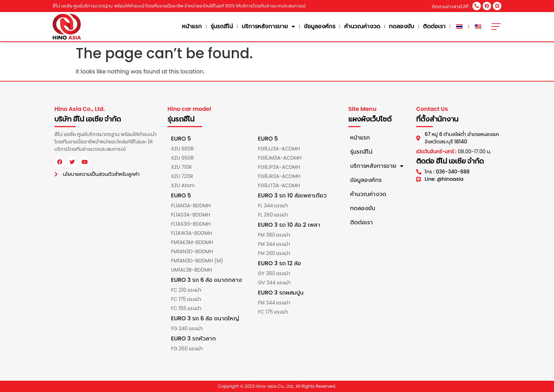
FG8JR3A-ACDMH (279, 176)
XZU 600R (182, 149)
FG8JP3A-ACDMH (279, 167)
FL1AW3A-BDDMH (191, 233)
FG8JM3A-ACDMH (280, 158)
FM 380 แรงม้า (274, 235)
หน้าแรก (192, 26)
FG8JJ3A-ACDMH (279, 149)
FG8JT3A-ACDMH (279, 185)
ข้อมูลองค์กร (320, 26)
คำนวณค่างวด (362, 26)
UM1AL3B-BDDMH (191, 270)
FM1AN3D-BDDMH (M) (197, 261)
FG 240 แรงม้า (187, 328)
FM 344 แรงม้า (274, 244)
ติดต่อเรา (434, 26)
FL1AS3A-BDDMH (191, 215)
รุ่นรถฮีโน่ (222, 26)
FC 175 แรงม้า (186, 299)
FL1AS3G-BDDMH (191, 224)
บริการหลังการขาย (268, 26)
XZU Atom (183, 185)
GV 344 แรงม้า (274, 283)
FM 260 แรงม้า (274, 253)
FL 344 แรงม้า (273, 206)
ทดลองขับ (402, 26)
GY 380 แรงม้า (274, 273)
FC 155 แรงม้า (186, 308)
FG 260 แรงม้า (187, 349)
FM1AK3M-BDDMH (192, 242)
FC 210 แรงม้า (186, 290)
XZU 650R (182, 158)
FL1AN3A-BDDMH (191, 206)
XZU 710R (181, 167)
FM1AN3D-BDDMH (192, 251)
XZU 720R (182, 176)
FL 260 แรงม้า (273, 215)
